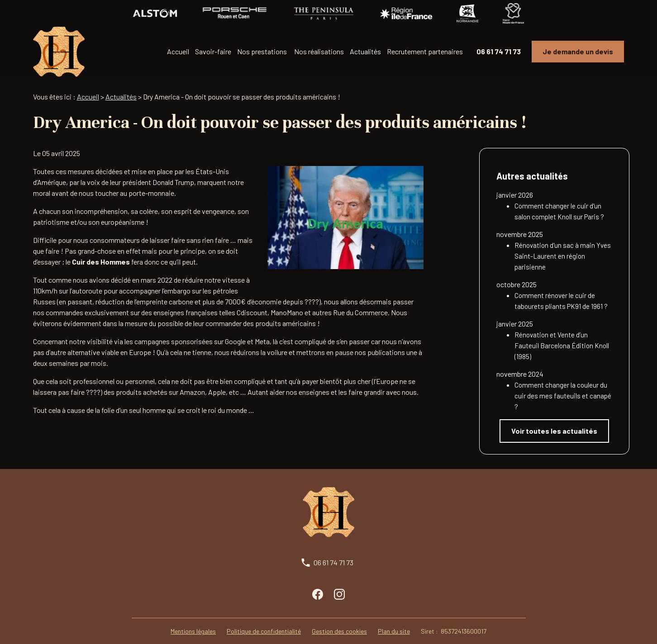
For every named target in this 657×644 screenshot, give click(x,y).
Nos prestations (262, 51)
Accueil (178, 51)
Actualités (365, 51)
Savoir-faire (213, 51)
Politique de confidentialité (264, 621)
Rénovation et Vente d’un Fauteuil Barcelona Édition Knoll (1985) (562, 335)
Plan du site (394, 621)
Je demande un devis (578, 51)
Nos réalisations (319, 51)
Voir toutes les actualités (554, 420)
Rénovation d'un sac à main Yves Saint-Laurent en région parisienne (563, 246)
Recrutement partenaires (425, 51)
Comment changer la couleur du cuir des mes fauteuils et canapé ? (563, 385)
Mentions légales (193, 621)
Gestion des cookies (339, 621)
